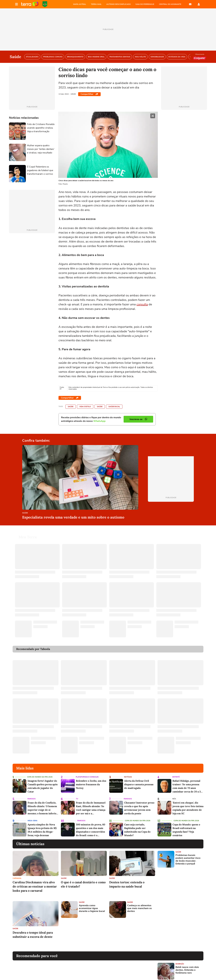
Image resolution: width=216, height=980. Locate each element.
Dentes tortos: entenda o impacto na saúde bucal (127, 881)
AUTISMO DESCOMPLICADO (118, 4)
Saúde (71, 407)
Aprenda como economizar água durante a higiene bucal (92, 905)
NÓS (174, 795)
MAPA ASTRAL (80, 4)
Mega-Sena (32, 817)
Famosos (31, 795)
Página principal (30, 4)
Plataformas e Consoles (87, 773)
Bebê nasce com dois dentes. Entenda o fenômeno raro (187, 967)
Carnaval (17, 875)
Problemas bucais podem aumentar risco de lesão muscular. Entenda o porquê (188, 856)
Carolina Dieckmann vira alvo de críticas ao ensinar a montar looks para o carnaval (35, 883)
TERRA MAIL (96, 4)
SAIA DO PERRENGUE (145, 4)
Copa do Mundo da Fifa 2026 (40, 773)
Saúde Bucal (114, 407)
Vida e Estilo (85, 407)
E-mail (190, 4)
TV (77, 795)
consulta (142, 304)
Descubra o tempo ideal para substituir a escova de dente (33, 931)
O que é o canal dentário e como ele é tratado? (83, 881)
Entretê (176, 773)
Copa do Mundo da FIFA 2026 (45, 4)
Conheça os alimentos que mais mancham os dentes (139, 905)
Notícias (128, 773)
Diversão (180, 960)
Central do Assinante (170, 4)
